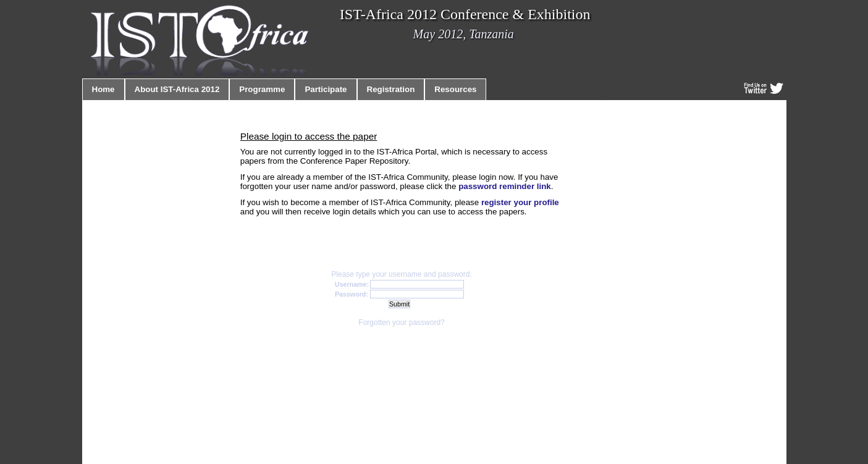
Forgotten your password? (401, 323)
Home (103, 89)
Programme (262, 89)
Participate (326, 89)
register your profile (520, 202)
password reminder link (505, 186)
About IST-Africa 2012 (177, 89)
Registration (391, 89)
